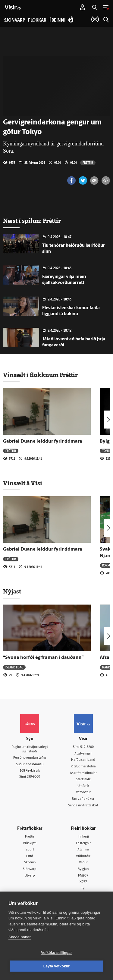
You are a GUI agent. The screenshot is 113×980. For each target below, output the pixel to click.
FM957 (83, 876)
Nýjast (12, 591)
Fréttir (88, 163)
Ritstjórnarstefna (83, 767)
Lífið (30, 856)
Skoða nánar (20, 937)
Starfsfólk (83, 780)
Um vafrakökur (83, 799)
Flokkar (37, 21)
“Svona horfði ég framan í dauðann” (43, 658)
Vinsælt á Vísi (23, 483)
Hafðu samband (83, 760)
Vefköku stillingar (56, 953)
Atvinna (83, 850)
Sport (30, 850)
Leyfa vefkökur (57, 966)
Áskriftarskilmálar (83, 773)
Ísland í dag (14, 667)
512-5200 (87, 747)
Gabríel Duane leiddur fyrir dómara (43, 441)
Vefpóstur (83, 792)
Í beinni (57, 21)
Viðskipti (30, 843)
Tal (83, 889)
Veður (83, 863)
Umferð (83, 786)
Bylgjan (83, 869)
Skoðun (30, 863)
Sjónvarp (30, 869)
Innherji (83, 837)
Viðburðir (83, 856)
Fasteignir (83, 843)
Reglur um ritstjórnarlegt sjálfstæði (30, 749)
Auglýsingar (83, 754)
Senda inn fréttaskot (83, 806)
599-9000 (33, 777)
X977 (83, 882)
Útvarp (30, 876)
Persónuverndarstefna (30, 758)
